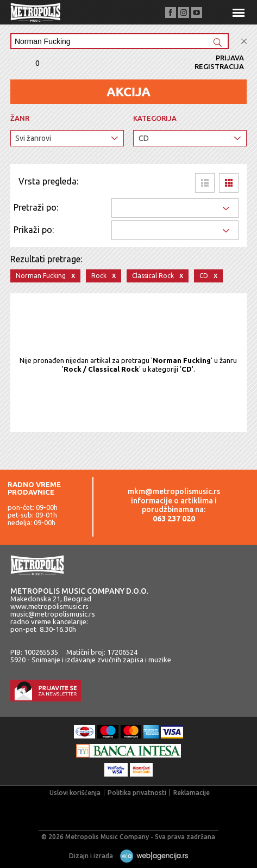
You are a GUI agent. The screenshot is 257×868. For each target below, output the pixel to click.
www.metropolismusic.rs (49, 606)
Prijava (230, 58)
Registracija (219, 66)
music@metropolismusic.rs (53, 614)
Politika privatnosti (137, 793)
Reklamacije (192, 793)
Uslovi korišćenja (75, 793)
